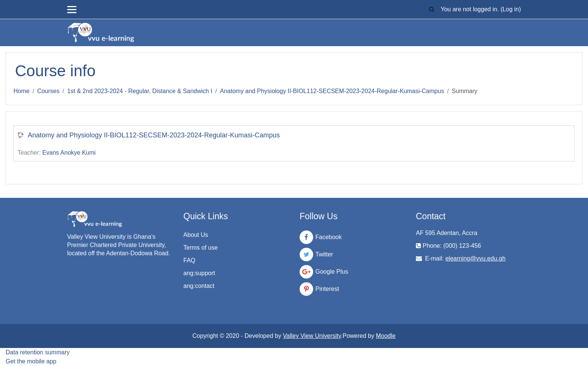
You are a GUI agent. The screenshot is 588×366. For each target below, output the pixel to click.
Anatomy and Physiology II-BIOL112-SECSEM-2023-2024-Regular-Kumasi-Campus (332, 91)
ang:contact (199, 286)
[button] (432, 10)
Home (22, 91)
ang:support (199, 273)
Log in (511, 9)
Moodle (385, 336)
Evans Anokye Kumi (69, 153)
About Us (196, 235)
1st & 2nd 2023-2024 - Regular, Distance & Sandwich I (140, 91)
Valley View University (312, 336)
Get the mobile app (31, 361)
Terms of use (201, 248)
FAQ (189, 260)
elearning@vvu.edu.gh (475, 258)
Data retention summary (38, 352)
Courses (48, 91)
